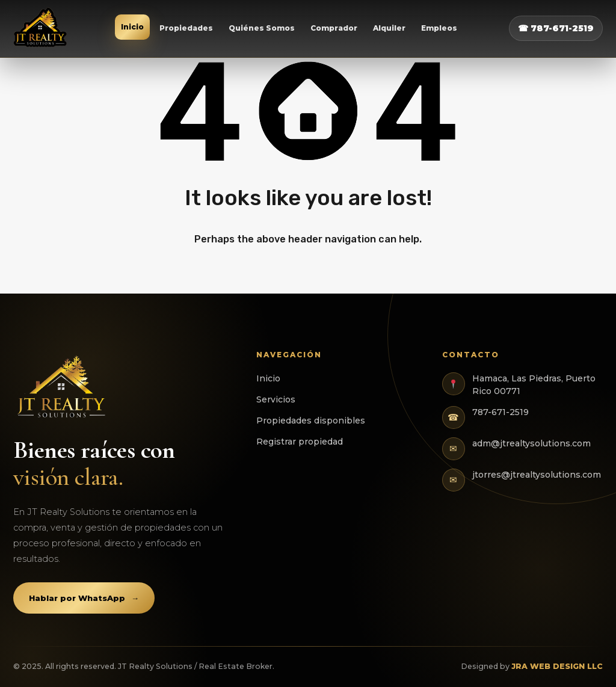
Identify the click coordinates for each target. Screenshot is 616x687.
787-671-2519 (500, 412)
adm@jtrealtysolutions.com (531, 443)
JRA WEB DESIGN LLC (557, 666)
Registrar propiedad (300, 442)
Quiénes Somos (262, 28)
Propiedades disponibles (311, 421)
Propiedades (186, 28)
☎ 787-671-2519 (556, 28)
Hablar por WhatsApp (84, 598)
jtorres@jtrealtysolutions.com (537, 475)
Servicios (276, 399)
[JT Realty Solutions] (41, 29)
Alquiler (389, 28)
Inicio (132, 27)
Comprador (334, 28)
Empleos (439, 28)
